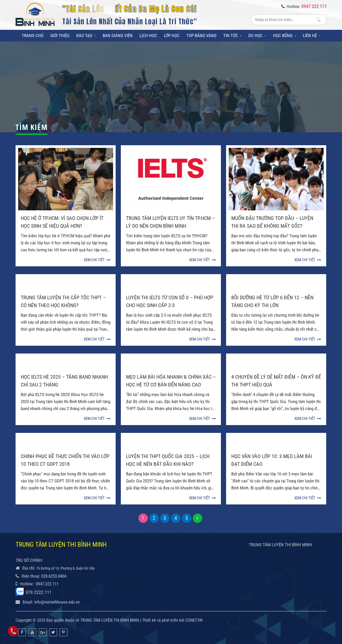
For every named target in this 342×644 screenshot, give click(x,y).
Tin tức (232, 36)
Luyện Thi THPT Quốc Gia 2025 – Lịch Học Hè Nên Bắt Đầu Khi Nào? (168, 460)
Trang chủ (33, 36)
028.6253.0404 (54, 576)
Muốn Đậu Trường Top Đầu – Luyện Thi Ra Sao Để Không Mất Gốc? (272, 222)
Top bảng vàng (201, 36)
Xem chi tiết (97, 260)
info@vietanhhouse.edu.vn (57, 602)
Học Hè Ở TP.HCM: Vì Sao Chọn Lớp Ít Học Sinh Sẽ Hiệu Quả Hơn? (62, 222)
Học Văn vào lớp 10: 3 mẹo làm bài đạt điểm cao (272, 460)
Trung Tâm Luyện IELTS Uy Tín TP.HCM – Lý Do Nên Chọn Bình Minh (170, 222)
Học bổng (285, 36)
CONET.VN (194, 620)
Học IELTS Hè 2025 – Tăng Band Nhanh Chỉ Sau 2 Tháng (64, 381)
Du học (257, 36)
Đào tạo (86, 36)
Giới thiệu (60, 36)
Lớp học (172, 36)
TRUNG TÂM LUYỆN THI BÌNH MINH (281, 545)
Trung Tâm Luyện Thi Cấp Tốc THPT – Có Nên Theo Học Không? (63, 301)
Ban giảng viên (118, 36)
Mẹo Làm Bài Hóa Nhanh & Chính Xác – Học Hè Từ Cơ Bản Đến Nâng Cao (171, 381)
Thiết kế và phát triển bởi (163, 620)
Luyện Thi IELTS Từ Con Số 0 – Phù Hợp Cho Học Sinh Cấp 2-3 (170, 301)
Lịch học (148, 36)
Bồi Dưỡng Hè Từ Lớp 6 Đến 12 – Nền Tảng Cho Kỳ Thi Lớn (272, 301)
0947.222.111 (47, 584)
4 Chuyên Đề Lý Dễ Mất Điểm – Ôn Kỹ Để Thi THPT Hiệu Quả (276, 381)
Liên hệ (312, 36)
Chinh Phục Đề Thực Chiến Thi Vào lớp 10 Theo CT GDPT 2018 (65, 460)
